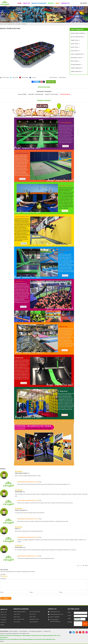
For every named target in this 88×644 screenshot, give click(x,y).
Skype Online (15, 78)
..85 (83, 566)
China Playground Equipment (35, 631)
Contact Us (65, 3)
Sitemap (2, 625)
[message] (78, 624)
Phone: (61, 592)
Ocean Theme (75, 44)
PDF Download (25, 78)
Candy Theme (76, 51)
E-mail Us (34, 78)
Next (86, 566)
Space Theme (75, 47)
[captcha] (83, 619)
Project (51, 3)
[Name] (81, 613)
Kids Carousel (75, 61)
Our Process (3, 617)
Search (85, 3)
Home (19, 3)
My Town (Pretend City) (78, 37)
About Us (26, 3)
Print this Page (6, 78)
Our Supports (4, 620)
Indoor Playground (39, 3)
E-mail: (2, 592)
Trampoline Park (47, 631)
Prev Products (53, 78)
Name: (32, 592)
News (58, 3)
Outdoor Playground (77, 68)
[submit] (85, 624)
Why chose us (4, 615)
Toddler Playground (77, 71)
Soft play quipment (77, 64)
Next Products (62, 78)
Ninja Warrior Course (77, 58)
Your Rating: (3, 574)
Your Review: (3, 579)
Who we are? (3, 612)
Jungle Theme (75, 40)
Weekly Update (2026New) (79, 33)
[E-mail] (81, 616)
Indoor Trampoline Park (78, 54)
